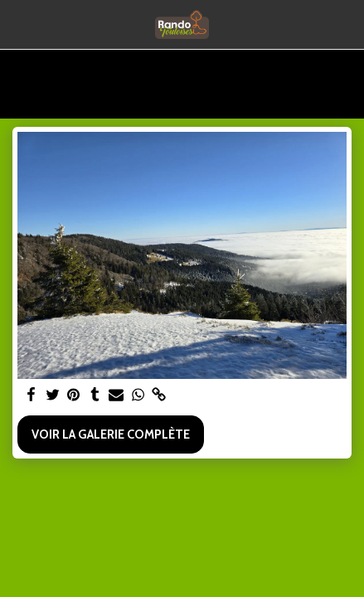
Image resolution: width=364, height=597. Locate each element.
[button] (18, 24)
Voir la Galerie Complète (111, 434)
